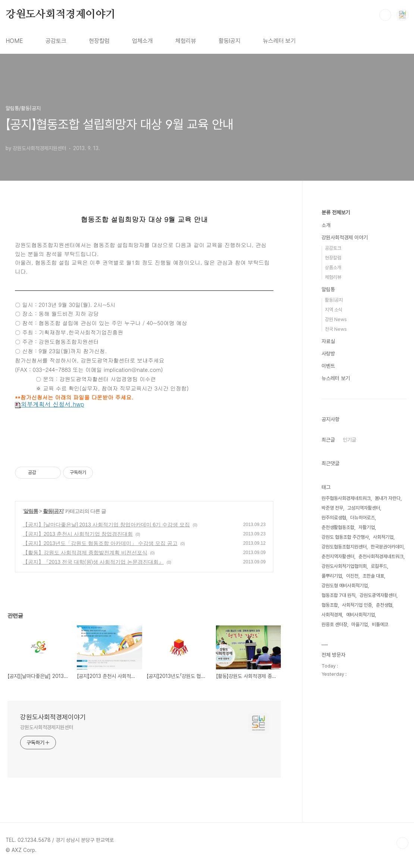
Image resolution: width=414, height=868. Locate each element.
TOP (402, 843)
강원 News (336, 319)
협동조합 (330, 605)
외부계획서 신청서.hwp (50, 404)
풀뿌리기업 (332, 576)
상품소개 (333, 267)
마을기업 (360, 624)
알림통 (31, 511)
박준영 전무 (332, 508)
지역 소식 (334, 310)
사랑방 (328, 354)
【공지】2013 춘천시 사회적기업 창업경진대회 (78, 534)
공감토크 (56, 41)
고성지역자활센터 (364, 508)
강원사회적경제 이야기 (345, 237)
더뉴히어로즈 (363, 518)
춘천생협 (384, 605)
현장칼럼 (99, 41)
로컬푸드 (379, 566)
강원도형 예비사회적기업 (345, 586)
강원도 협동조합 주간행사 (345, 537)
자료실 (328, 341)
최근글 (328, 440)
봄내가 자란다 (388, 498)
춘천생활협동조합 (338, 527)
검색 (385, 15)
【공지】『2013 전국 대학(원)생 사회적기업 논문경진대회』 (93, 562)
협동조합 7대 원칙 (338, 595)
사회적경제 (332, 615)
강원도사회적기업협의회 (344, 566)
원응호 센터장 (334, 624)
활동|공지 (53, 511)
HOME (14, 41)
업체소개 (142, 41)
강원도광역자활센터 (378, 595)
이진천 (352, 576)
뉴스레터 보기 (279, 41)
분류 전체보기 (336, 212)
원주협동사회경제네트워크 (346, 498)
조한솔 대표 (373, 576)
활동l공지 (230, 41)
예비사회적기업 (360, 615)
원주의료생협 (334, 518)
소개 (326, 225)
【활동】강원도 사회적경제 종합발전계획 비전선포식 (85, 553)
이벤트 (328, 366)
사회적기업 (383, 537)
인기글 (349, 440)
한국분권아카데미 (387, 547)
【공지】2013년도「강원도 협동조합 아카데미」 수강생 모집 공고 (100, 543)
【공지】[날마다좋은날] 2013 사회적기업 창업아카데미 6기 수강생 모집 (106, 525)
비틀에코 (380, 624)
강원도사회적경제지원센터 (47, 727)
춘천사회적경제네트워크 (381, 556)
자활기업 (367, 527)
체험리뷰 (186, 41)
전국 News (336, 329)
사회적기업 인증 (357, 605)
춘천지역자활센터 (338, 556)
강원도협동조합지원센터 (344, 547)
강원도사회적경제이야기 (61, 15)
